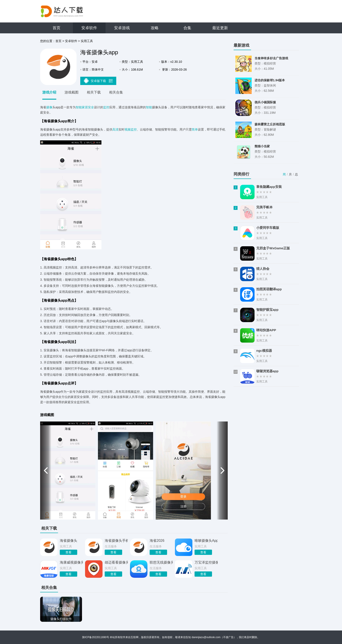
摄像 (49, 107)
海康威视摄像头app (71, 562)
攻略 (155, 28)
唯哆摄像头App (206, 541)
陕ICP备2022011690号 (96, 637)
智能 (149, 107)
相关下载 (94, 92)
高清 (115, 129)
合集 (187, 28)
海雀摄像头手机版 (116, 541)
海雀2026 (157, 541)
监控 (106, 107)
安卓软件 (89, 28)
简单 (195, 129)
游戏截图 (72, 92)
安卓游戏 (122, 28)
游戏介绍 (49, 92)
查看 (68, 552)
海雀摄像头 (68, 541)
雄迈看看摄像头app (116, 562)
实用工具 (87, 41)
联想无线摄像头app (161, 562)
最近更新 (220, 28)
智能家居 (82, 107)
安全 (91, 107)
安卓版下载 (98, 81)
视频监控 (131, 129)
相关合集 (116, 92)
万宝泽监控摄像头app (206, 562)
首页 (56, 28)
